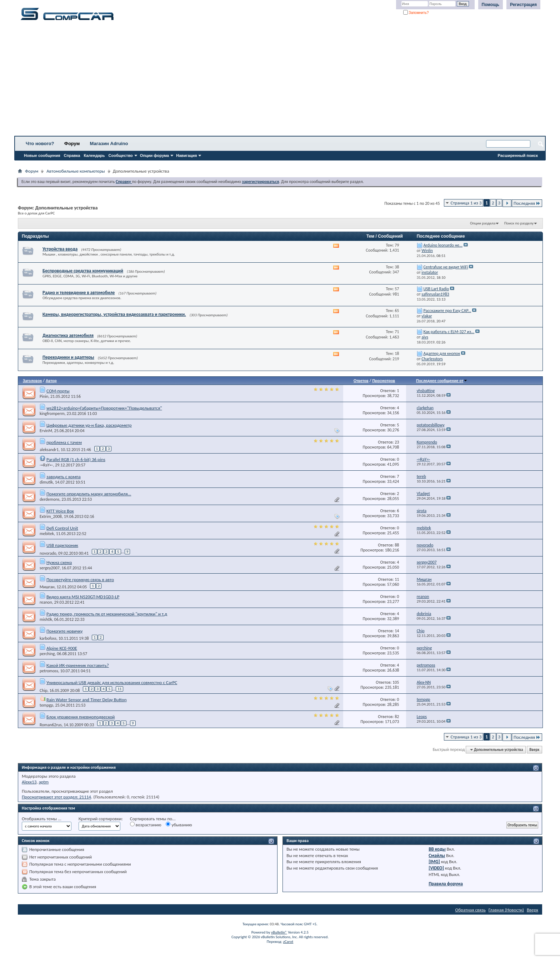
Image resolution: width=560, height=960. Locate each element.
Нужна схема (59, 562)
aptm (44, 782)
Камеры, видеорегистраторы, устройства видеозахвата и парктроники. (114, 314)
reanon (46, 602)
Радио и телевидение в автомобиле (79, 293)
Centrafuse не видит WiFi (446, 267)
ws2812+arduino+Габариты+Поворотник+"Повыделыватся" (104, 408)
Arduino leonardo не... (443, 245)
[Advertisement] (223, 80)
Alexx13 (29, 782)
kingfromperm (52, 414)
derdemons (49, 499)
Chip (44, 691)
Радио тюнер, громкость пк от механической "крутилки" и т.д (107, 614)
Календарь (94, 155)
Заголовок (32, 381)
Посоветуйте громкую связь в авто (80, 580)
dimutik (46, 482)
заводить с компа (64, 477)
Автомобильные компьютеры (76, 171)
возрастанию (146, 825)
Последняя (527, 203)
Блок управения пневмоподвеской (81, 717)
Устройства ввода (60, 249)
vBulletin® (279, 932)
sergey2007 (50, 568)
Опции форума (154, 155)
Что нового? (40, 143)
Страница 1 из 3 (466, 203)
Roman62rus (51, 725)
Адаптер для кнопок (442, 353)
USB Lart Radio (436, 289)
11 (119, 689)
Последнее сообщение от (442, 381)
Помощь (491, 5)
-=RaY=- (46, 465)
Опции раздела (483, 223)
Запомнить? (416, 13)
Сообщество (121, 155)
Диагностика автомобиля (68, 335)
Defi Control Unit (62, 528)
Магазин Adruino (109, 143)
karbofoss (48, 638)
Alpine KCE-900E (62, 648)
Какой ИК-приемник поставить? (78, 665)
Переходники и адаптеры (68, 357)
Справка (72, 155)
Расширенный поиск (518, 155)
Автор (51, 381)
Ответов (361, 381)
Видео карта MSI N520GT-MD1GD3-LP (83, 597)
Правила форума (446, 884)
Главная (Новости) (506, 910)
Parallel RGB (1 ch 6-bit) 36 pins (76, 459)
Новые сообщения (42, 155)
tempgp (46, 705)
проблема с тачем (64, 442)
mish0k (46, 619)
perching (47, 654)
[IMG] (434, 862)
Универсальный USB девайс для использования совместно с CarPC (112, 682)
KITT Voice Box (60, 511)
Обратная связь (471, 910)
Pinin (44, 396)
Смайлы (437, 855)
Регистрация (523, 5)
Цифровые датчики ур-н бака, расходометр (89, 425)
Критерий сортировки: (101, 819)
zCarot (288, 942)
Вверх (534, 750)
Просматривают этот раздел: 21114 (56, 797)
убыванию (179, 825)
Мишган (47, 587)
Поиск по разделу (519, 223)
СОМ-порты (58, 391)
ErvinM (46, 431)
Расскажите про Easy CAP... (447, 311)
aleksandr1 (49, 450)
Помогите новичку (65, 631)
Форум (72, 143)
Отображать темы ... (42, 819)
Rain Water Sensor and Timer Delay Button (87, 700)
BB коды (437, 849)
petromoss (49, 671)
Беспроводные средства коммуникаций (83, 271)
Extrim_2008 (51, 516)
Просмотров (384, 381)
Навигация (186, 155)
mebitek (47, 534)
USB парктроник (62, 545)
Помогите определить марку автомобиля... (89, 494)
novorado (48, 553)
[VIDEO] (436, 868)
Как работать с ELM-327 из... (449, 332)
